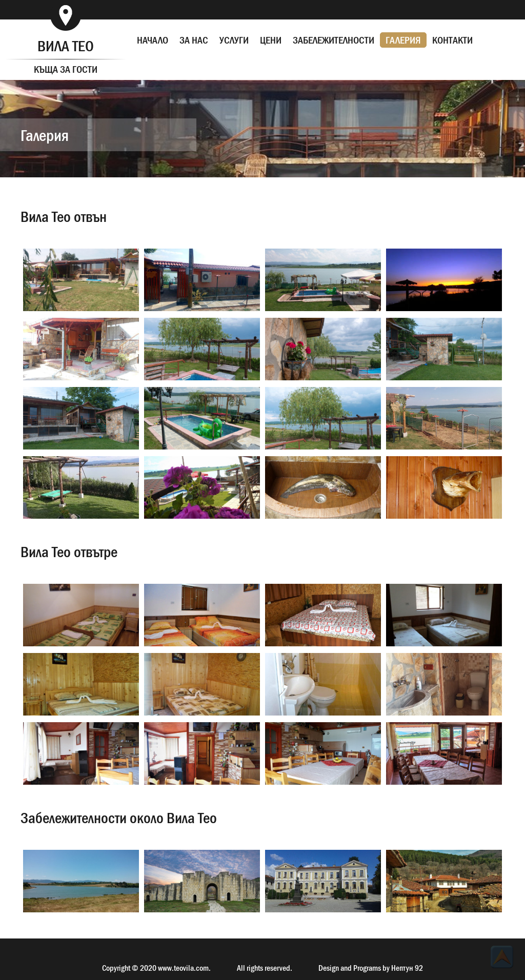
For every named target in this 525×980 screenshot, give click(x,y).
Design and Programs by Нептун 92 (371, 968)
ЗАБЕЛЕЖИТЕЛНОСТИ (334, 40)
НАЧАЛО (153, 40)
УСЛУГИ (234, 40)
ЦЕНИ (271, 40)
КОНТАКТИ (452, 40)
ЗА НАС (194, 40)
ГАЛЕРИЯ (403, 40)
